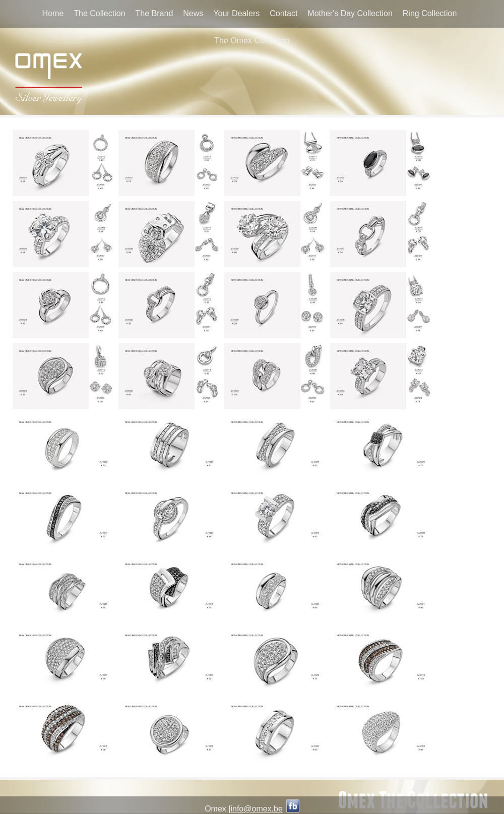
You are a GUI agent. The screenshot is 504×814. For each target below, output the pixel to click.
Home (53, 13)
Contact (283, 13)
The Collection (99, 13)
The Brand (154, 13)
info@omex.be (256, 809)
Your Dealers (236, 13)
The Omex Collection (252, 41)
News (193, 13)
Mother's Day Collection (350, 13)
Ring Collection (430, 13)
